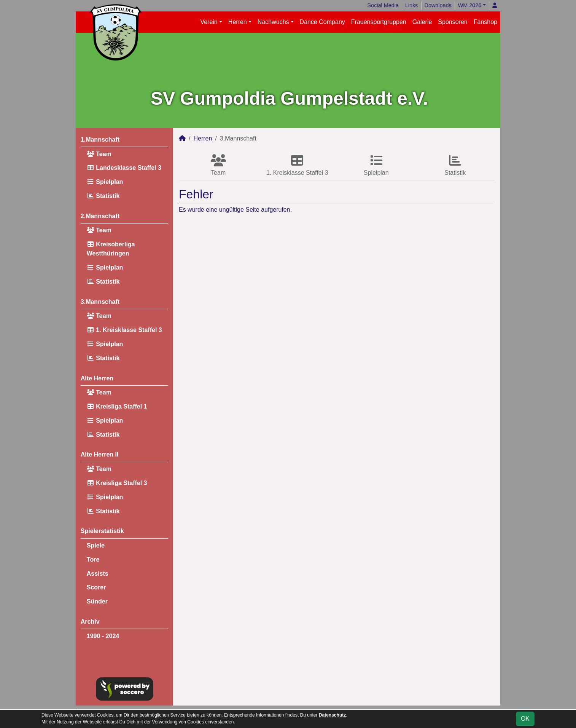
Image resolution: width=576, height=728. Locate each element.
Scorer (96, 587)
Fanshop (485, 22)
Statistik (103, 196)
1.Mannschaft (100, 140)
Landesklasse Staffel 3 (124, 168)
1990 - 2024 (103, 636)
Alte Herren (97, 378)
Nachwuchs (273, 22)
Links (412, 5)
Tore (93, 560)
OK (525, 719)
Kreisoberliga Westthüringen (111, 249)
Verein (209, 22)
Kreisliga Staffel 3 (117, 483)
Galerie (422, 22)
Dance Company (322, 22)
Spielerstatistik (102, 531)
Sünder (97, 601)
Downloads (438, 5)
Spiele (96, 545)
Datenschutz (332, 715)
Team (99, 154)
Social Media (383, 5)
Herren (238, 22)
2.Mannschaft (100, 216)
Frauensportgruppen (379, 22)
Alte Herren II (100, 454)
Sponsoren (453, 22)
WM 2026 (470, 5)
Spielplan (105, 182)
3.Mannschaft (100, 302)
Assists (98, 574)
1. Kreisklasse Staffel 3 (124, 330)
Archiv (90, 622)
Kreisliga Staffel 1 (117, 406)
